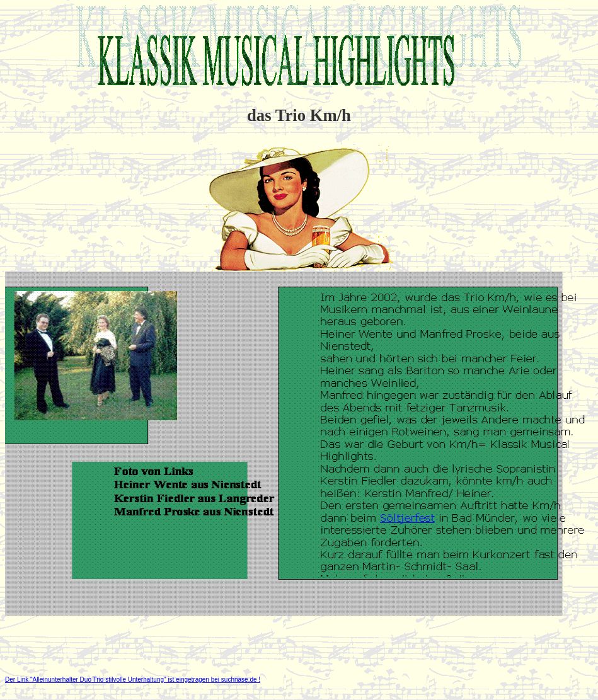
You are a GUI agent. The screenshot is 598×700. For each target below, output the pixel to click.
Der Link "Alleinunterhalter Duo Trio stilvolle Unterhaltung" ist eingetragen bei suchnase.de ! (133, 680)
